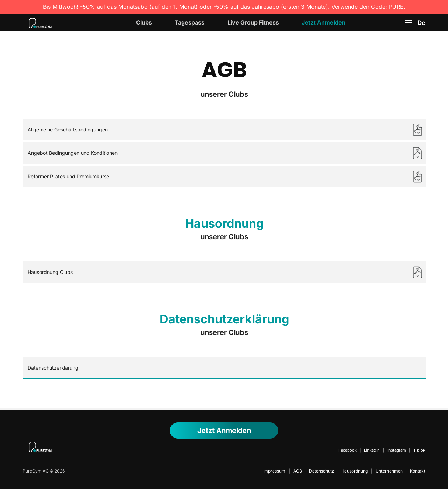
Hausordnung (355, 471)
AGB (298, 471)
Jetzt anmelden (224, 431)
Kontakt (418, 471)
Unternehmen (389, 471)
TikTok (419, 450)
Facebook (348, 450)
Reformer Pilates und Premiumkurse (68, 176)
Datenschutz (322, 471)
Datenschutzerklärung (53, 368)
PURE (396, 7)
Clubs (144, 22)
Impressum (274, 471)
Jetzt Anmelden (324, 22)
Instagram (397, 450)
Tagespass (190, 22)
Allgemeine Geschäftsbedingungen (68, 129)
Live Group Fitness (253, 22)
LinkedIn (372, 450)
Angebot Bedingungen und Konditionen (73, 153)
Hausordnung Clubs (50, 272)
